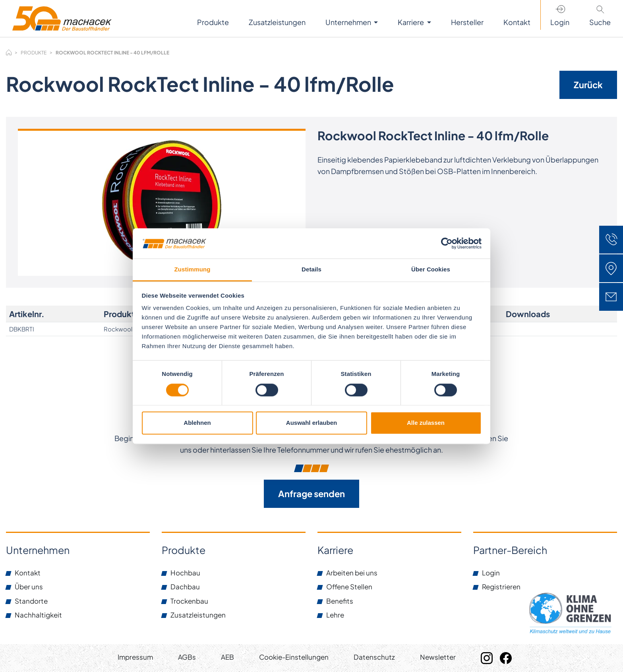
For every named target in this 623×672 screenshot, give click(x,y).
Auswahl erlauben (311, 423)
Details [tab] (311, 270)
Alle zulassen (426, 423)
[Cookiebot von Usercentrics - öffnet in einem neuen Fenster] (447, 243)
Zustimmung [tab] (193, 270)
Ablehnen (197, 423)
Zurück (588, 85)
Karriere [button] (411, 22)
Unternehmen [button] (349, 22)
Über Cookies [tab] (431, 270)
